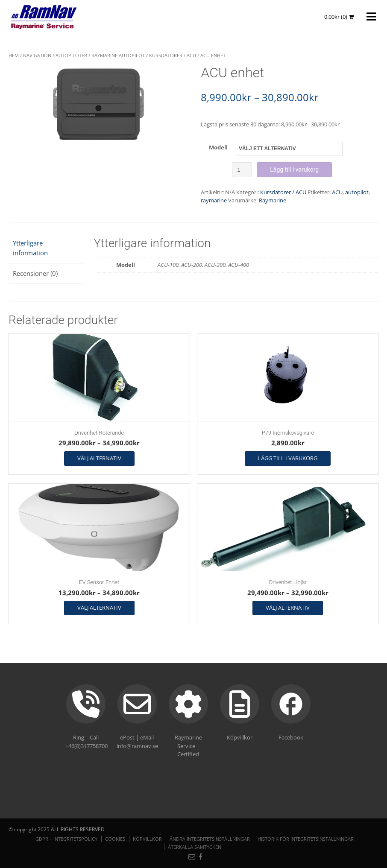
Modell (218, 147)
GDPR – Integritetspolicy (66, 839)
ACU (337, 192)
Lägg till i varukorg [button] (288, 458)
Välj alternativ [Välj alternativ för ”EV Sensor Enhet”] (99, 608)
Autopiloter (71, 55)
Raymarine (273, 200)
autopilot (357, 192)
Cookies (115, 839)
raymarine (214, 200)
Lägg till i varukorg (294, 170)
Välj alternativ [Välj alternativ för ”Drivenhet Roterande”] (99, 458)
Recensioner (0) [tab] (35, 273)
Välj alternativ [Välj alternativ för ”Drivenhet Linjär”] (288, 608)
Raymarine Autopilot (118, 55)
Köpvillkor (147, 839)
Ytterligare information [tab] (30, 248)
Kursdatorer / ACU (173, 55)
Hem (14, 55)
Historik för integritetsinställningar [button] (306, 839)
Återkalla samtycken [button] (195, 847)
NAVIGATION (37, 55)
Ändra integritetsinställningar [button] (210, 839)
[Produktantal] (242, 170)
